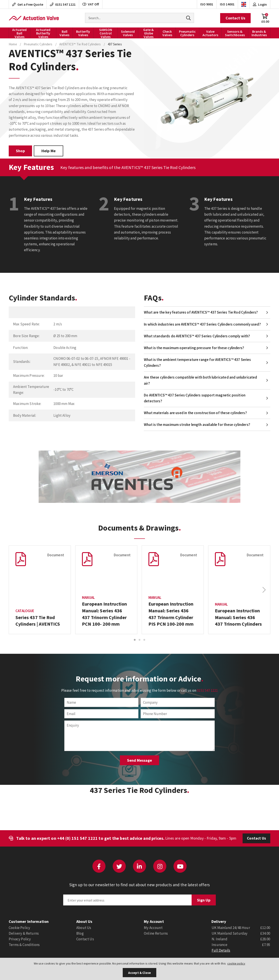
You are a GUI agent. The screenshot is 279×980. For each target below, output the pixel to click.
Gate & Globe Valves (148, 33)
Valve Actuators (210, 33)
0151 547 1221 (207, 690)
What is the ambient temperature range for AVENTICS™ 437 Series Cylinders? (197, 363)
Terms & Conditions (24, 945)
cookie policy (236, 963)
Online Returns (156, 933)
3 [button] (144, 640)
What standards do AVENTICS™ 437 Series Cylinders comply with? (197, 336)
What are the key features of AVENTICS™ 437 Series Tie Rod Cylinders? (201, 312)
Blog (80, 933)
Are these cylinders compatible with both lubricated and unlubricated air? (201, 380)
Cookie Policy (19, 928)
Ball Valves (64, 33)
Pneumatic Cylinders (187, 33)
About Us (84, 928)
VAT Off (91, 4)
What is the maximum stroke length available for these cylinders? (197, 425)
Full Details (221, 950)
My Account (153, 928)
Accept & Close (139, 973)
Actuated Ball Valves (19, 33)
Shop (20, 151)
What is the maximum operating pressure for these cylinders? (194, 348)
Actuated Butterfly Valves (43, 33)
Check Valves (167, 33)
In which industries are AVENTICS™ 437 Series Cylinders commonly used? (202, 324)
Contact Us (235, 18)
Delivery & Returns (24, 933)
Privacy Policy (20, 939)
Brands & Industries (259, 33)
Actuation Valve (34, 18)
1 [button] (135, 640)
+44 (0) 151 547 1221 (77, 838)
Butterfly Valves (83, 33)
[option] (40, 590)
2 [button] (139, 640)
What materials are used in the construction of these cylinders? (195, 413)
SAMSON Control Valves (106, 33)
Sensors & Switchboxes (235, 33)
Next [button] (264, 590)
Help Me (48, 151)
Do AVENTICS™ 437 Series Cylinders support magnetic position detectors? (195, 398)
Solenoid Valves (128, 33)
